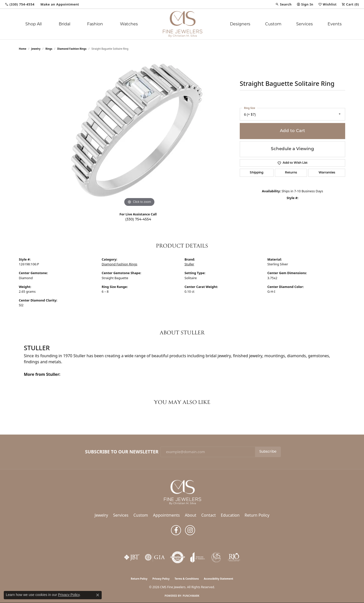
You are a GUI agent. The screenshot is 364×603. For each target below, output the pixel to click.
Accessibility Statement (219, 579)
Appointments (167, 515)
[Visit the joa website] (198, 557)
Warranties (327, 173)
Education (230, 515)
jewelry (36, 49)
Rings (49, 49)
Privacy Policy (161, 579)
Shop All (34, 24)
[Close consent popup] (98, 595)
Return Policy (257, 515)
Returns (291, 173)
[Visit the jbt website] (132, 557)
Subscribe (268, 452)
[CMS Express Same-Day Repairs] (216, 557)
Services (305, 24)
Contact (209, 515)
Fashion (95, 24)
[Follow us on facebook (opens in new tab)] (176, 530)
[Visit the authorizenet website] (178, 557)
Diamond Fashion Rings (72, 49)
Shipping (257, 173)
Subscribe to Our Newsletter (122, 452)
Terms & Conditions (187, 579)
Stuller (189, 264)
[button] (283, 4)
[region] (139, 133)
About (190, 515)
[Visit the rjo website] (234, 557)
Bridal (65, 24)
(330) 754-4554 (138, 220)
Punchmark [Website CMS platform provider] (191, 596)
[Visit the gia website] (155, 557)
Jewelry (101, 515)
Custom (273, 24)
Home (23, 49)
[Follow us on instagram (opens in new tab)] (190, 530)
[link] (20, 4)
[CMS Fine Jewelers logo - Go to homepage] (182, 24)
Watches (129, 24)
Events (335, 24)
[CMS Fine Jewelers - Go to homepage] (182, 492)
